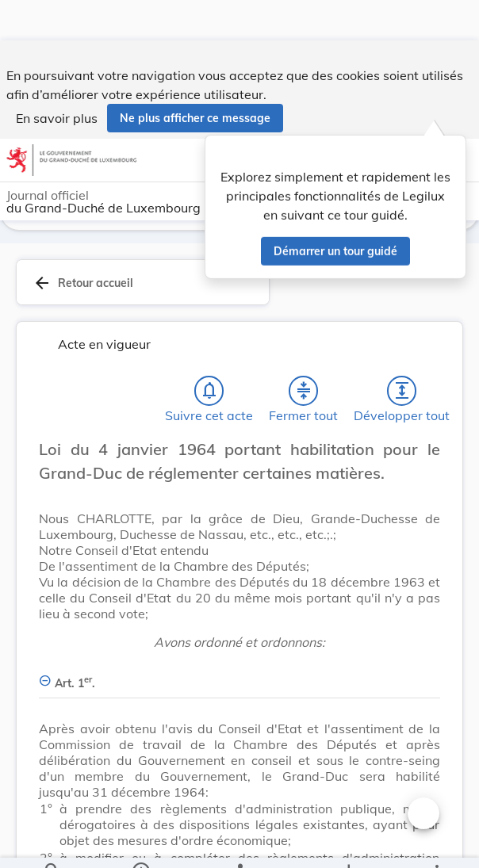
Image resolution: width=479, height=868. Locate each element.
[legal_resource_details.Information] (141, 843)
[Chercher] (52, 843)
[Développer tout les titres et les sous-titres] (402, 394)
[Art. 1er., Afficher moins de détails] (239, 677)
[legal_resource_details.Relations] (239, 843)
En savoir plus (57, 78)
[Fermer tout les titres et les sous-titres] (304, 394)
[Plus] (436, 843)
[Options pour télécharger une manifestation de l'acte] (348, 843)
